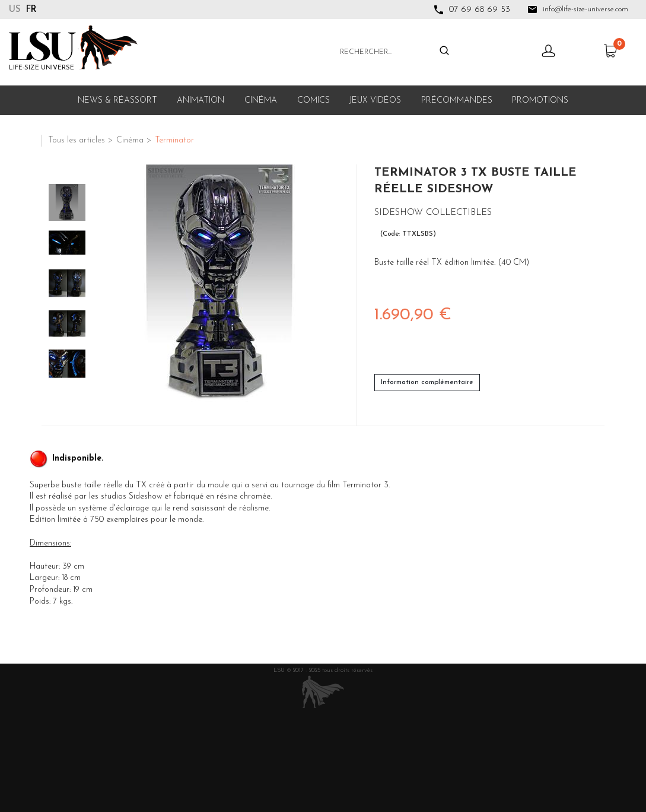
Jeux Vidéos (375, 101)
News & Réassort (117, 101)
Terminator (174, 140)
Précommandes (457, 101)
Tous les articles (77, 140)
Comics (314, 101)
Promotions (540, 101)
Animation (201, 101)
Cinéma (261, 101)
